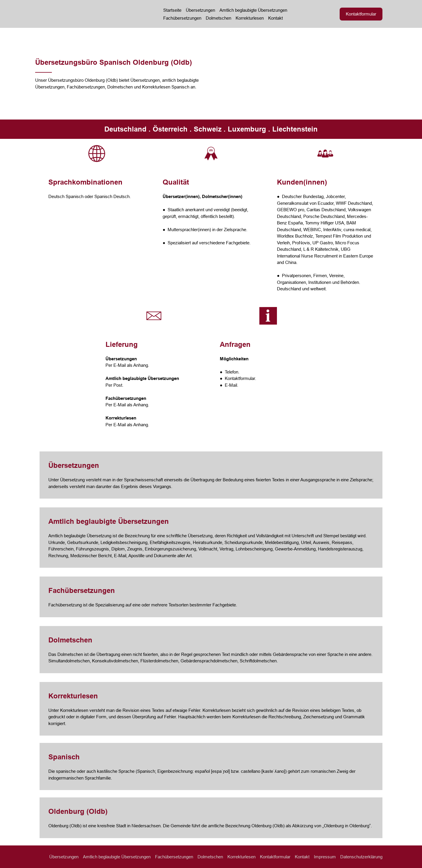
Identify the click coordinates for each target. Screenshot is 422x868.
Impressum (325, 857)
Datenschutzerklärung (361, 857)
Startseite (172, 10)
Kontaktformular (275, 857)
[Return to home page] (91, 14)
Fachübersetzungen (182, 18)
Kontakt (275, 18)
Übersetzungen (200, 10)
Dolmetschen (218, 18)
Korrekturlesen (250, 18)
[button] (361, 14)
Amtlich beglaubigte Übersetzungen (253, 10)
